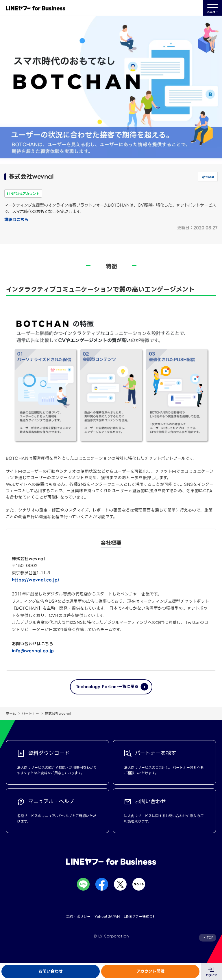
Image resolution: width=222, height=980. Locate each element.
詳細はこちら (16, 220)
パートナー (30, 713)
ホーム (11, 713)
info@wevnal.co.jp (33, 651)
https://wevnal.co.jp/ (36, 580)
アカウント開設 (150, 971)
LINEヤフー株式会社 (140, 916)
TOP (210, 938)
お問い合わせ (51, 971)
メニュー (213, 8)
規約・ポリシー (78, 916)
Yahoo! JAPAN (107, 916)
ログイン (211, 975)
